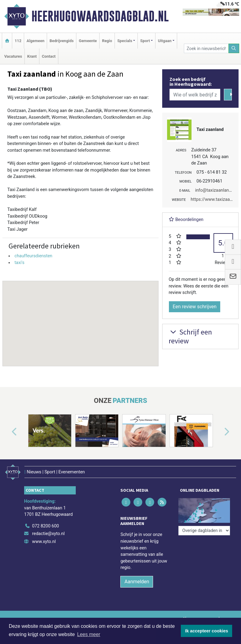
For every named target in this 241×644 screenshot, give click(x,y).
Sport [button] (145, 41)
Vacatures (13, 56)
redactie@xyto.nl (48, 534)
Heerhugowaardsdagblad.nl (100, 16)
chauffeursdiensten (33, 256)
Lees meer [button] (89, 634)
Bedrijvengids (62, 41)
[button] (81, 318)
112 (18, 41)
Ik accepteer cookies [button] (207, 631)
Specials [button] (125, 41)
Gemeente (88, 41)
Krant (32, 56)
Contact (49, 56)
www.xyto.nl (44, 542)
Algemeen (35, 41)
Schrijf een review (190, 336)
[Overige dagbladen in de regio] (204, 531)
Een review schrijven (195, 307)
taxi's (19, 263)
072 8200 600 (46, 526)
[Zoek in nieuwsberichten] (206, 48)
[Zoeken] (234, 48)
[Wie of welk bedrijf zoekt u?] (195, 95)
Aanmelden (137, 582)
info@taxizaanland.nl (216, 190)
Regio (107, 41)
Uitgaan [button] (165, 41)
